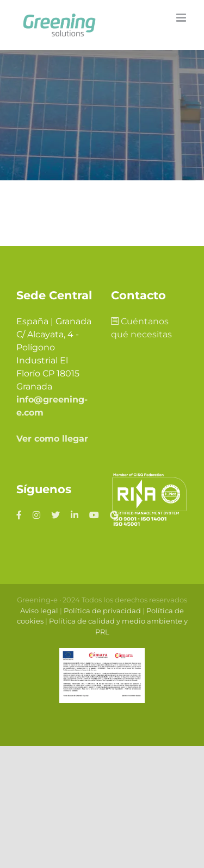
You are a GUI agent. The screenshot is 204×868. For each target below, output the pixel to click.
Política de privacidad (102, 611)
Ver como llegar (52, 439)
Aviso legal (39, 611)
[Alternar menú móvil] (182, 18)
